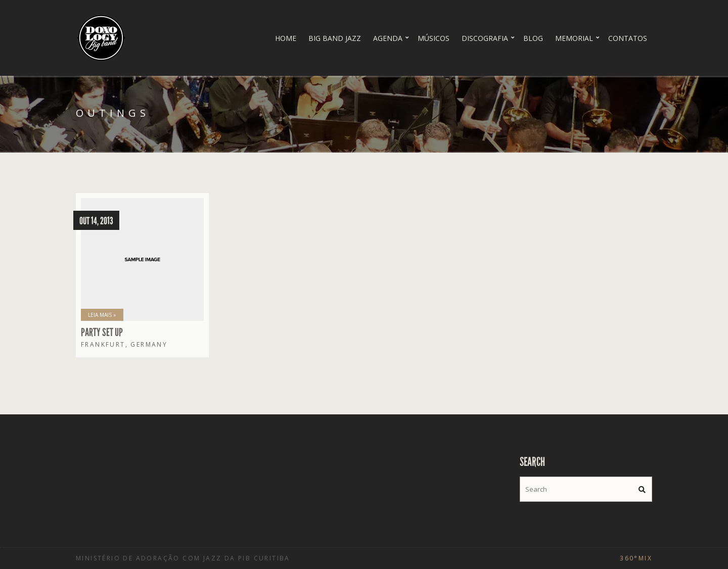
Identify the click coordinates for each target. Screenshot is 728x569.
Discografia (485, 38)
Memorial (574, 38)
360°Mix (636, 558)
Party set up (102, 333)
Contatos (628, 38)
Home (286, 38)
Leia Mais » (102, 315)
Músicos (434, 38)
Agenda (388, 38)
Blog (533, 38)
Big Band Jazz (335, 38)
